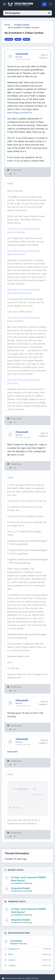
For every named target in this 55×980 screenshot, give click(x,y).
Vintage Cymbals (22, 25)
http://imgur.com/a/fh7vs (20, 113)
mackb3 (12, 960)
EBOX (11, 954)
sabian (18, 39)
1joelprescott (14, 949)
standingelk (16, 941)
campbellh (17, 883)
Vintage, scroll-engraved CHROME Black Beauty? (28, 879)
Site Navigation (28, 13)
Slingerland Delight (21, 888)
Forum (7, 25)
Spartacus (17, 891)
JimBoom (12, 965)
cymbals (9, 39)
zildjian (26, 39)
